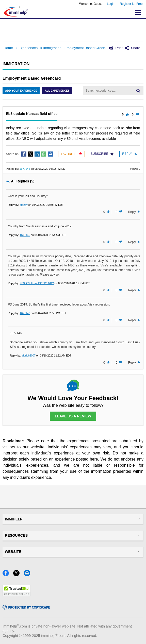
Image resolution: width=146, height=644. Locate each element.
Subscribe (102, 154)
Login (111, 4)
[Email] (29, 575)
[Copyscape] (26, 608)
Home (8, 48)
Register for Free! (132, 4)
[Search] (138, 91)
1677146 (25, 169)
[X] (19, 575)
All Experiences (57, 91)
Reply (130, 154)
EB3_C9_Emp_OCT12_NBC (37, 283)
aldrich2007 (29, 355)
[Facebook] (8, 575)
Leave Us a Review (73, 416)
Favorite (71, 154)
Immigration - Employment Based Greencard (78, 48)
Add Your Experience (21, 91)
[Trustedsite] (17, 595)
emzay (24, 205)
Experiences (28, 48)
